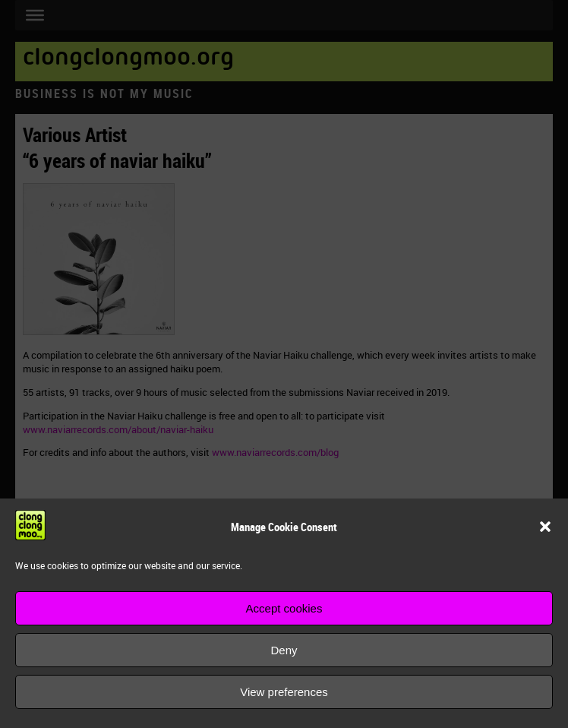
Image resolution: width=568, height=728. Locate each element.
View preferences (284, 692)
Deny (284, 650)
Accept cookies (284, 608)
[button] (545, 527)
